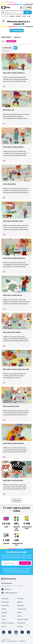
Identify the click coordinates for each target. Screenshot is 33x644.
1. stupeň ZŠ (11, 41)
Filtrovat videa (18, 31)
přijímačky (18, 16)
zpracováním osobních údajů (21, 572)
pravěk (24, 16)
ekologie (12, 16)
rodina (29, 16)
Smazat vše (17, 37)
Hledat (27, 12)
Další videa (16, 500)
